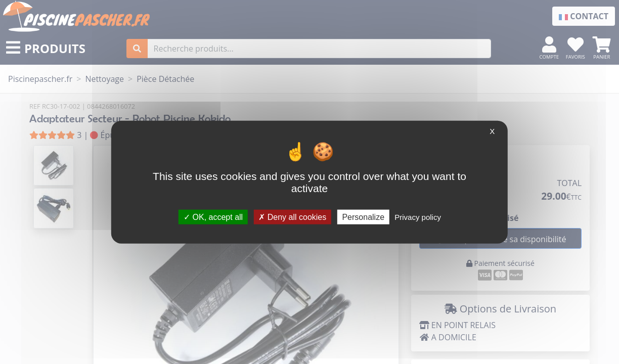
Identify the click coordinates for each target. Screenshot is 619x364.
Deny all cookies (292, 217)
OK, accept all (213, 217)
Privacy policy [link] (418, 217)
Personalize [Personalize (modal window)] (363, 217)
